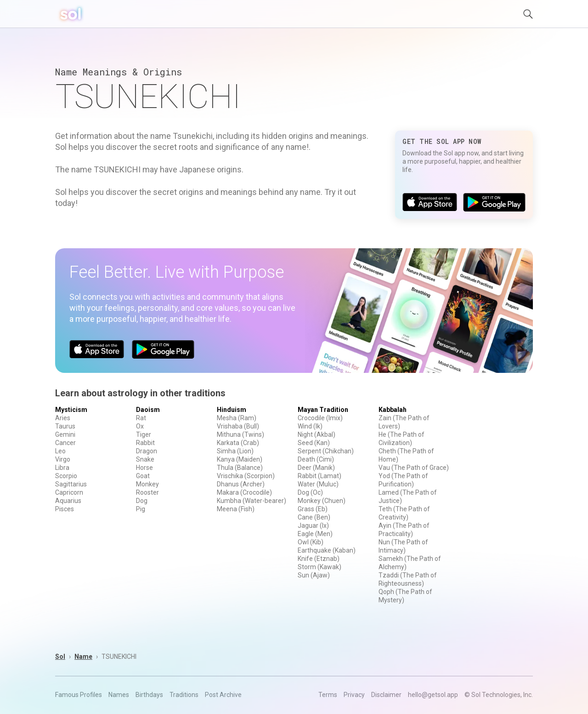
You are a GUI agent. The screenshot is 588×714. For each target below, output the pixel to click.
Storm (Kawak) (319, 567)
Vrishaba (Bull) (238, 426)
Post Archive (223, 695)
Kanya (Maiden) (240, 459)
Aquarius (68, 501)
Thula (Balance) (240, 468)
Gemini (65, 434)
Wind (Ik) (310, 426)
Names (119, 695)
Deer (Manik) (316, 468)
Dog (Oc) (310, 492)
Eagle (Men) (315, 534)
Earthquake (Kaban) (327, 550)
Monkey (147, 484)
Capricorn (69, 492)
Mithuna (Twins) (240, 434)
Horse (144, 468)
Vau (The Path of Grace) (414, 468)
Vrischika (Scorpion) (246, 476)
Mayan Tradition (323, 410)
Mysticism (71, 410)
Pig (141, 509)
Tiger (144, 434)
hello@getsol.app (433, 695)
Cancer (65, 443)
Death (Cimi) (316, 459)
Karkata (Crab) (238, 443)
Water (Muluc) (318, 484)
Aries (63, 418)
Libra (62, 468)
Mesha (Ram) (237, 418)
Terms (328, 695)
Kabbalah (393, 410)
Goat (143, 476)
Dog (142, 501)
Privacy (354, 695)
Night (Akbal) (317, 434)
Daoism (148, 410)
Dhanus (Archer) (241, 484)
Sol (60, 657)
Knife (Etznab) (319, 559)
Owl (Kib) (311, 542)
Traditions (184, 695)
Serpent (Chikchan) (326, 451)
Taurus (65, 426)
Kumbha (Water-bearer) (252, 501)
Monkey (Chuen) (322, 501)
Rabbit (145, 443)
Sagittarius (71, 484)
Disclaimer (386, 695)
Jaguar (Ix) (313, 526)
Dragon (147, 451)
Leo (60, 451)
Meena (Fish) (236, 509)
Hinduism (232, 410)
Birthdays (149, 695)
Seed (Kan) (314, 443)
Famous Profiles (79, 695)
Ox (140, 426)
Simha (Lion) (235, 451)
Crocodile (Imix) (320, 418)
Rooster (147, 492)
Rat (141, 418)
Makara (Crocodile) (244, 492)
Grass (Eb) (313, 509)
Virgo (63, 459)
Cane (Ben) (314, 517)
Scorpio (66, 476)
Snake (145, 459)
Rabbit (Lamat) (319, 476)
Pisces (65, 509)
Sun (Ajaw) (314, 575)
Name (83, 657)
